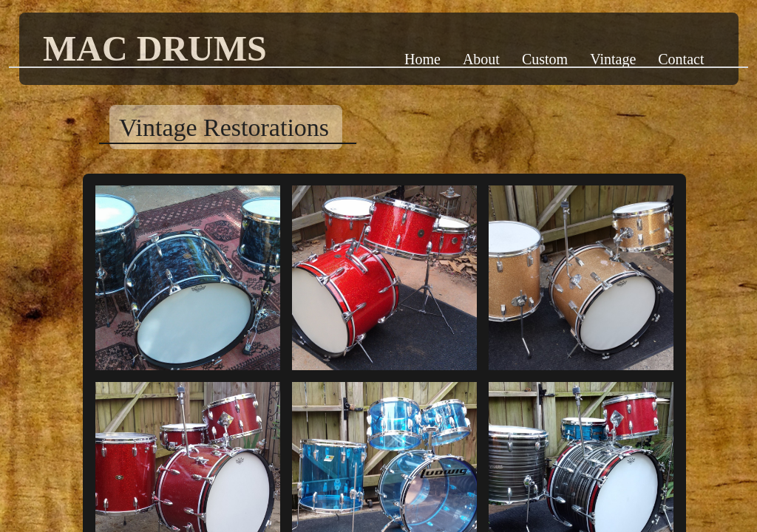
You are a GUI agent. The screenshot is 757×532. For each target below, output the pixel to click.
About (481, 59)
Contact (681, 59)
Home (422, 59)
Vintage (613, 59)
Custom (545, 59)
